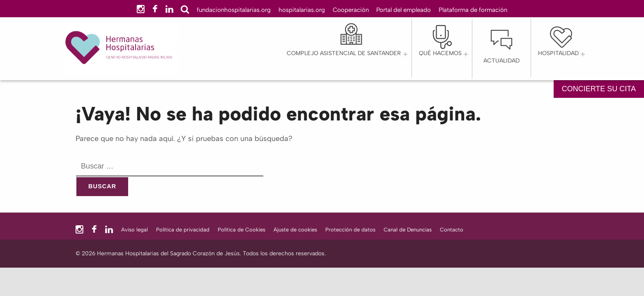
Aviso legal (135, 230)
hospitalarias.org (302, 10)
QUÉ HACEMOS (440, 53)
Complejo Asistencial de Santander (344, 53)
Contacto (452, 230)
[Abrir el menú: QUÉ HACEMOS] (466, 54)
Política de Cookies (241, 230)
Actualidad (501, 61)
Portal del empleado (404, 10)
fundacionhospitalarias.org (234, 10)
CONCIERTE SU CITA (599, 89)
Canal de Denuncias (408, 230)
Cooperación (351, 10)
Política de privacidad (183, 230)
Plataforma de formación (473, 10)
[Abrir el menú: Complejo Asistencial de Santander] (405, 54)
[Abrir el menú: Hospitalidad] (583, 54)
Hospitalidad (558, 53)
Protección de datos (350, 230)
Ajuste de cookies (295, 230)
